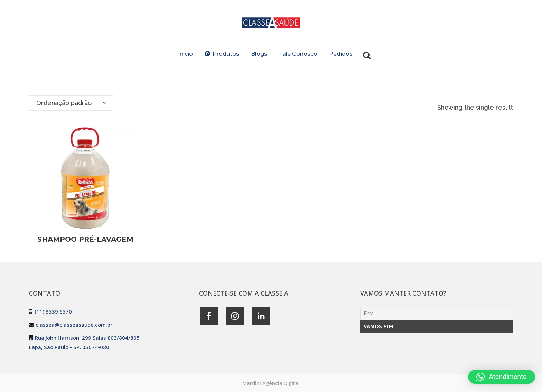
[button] (502, 377)
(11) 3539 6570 (53, 311)
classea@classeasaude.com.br (74, 325)
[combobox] (71, 103)
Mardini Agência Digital (271, 383)
